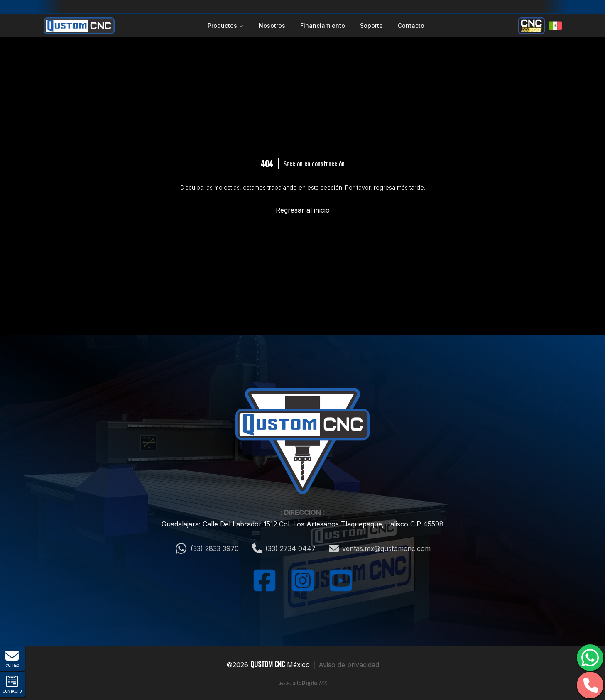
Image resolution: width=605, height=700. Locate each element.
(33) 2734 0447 (284, 548)
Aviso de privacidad (349, 665)
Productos (226, 26)
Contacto (411, 26)
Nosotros (272, 26)
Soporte (371, 26)
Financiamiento (323, 26)
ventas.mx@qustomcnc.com (380, 548)
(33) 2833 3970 (207, 548)
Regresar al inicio (303, 210)
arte (310, 683)
